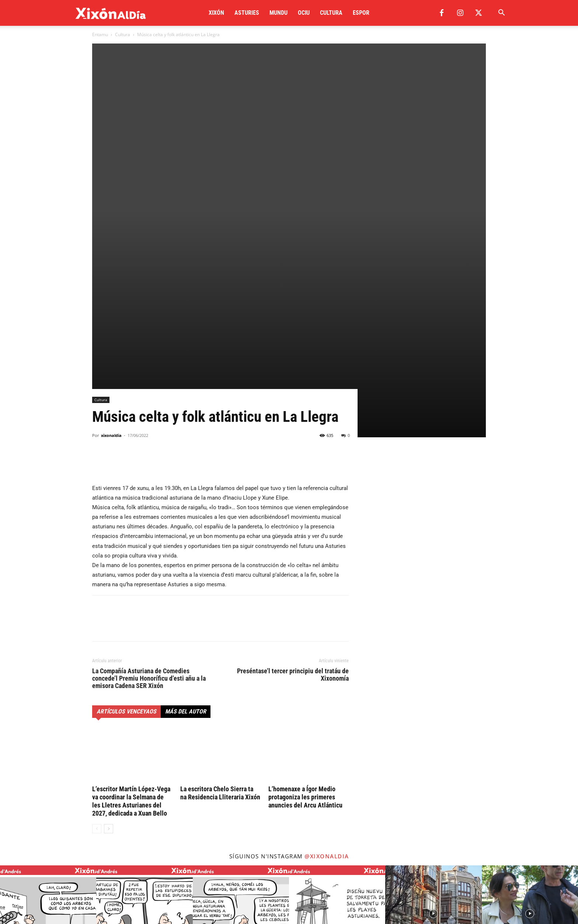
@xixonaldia (327, 694)
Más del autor (186, 549)
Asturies (247, 13)
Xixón (216, 13)
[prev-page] (97, 666)
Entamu (100, 34)
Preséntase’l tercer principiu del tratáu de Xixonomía (293, 512)
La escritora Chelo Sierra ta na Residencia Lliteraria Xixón (220, 630)
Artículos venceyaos (126, 549)
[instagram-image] (48, 751)
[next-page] (109, 666)
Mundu (278, 13)
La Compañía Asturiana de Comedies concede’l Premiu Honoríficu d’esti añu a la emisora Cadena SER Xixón (149, 516)
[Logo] (111, 13)
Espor (361, 13)
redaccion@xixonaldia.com (134, 854)
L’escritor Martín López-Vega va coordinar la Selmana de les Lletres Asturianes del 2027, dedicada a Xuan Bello (131, 638)
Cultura (331, 13)
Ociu (304, 13)
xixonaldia (111, 273)
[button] (501, 13)
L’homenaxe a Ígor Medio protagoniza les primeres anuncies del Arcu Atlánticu (305, 634)
